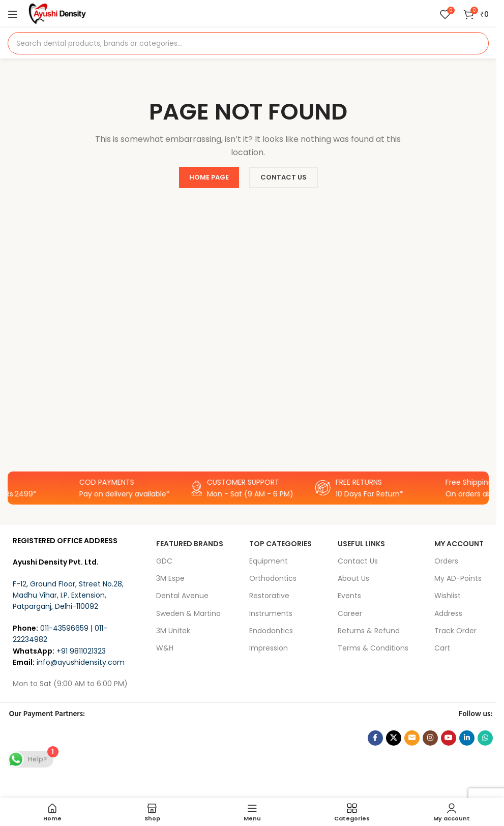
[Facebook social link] (375, 738)
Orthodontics (273, 578)
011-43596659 (64, 628)
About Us (353, 578)
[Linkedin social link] (467, 738)
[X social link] (394, 738)
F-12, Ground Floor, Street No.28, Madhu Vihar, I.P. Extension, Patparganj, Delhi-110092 (68, 595)
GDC (164, 561)
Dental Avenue (182, 596)
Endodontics (271, 631)
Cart (442, 648)
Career (350, 613)
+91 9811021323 (81, 651)
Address (448, 613)
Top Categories (280, 544)
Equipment (269, 561)
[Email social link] (412, 738)
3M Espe (170, 578)
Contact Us (358, 561)
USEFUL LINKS (361, 544)
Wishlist (448, 596)
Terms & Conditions (373, 648)
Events (349, 596)
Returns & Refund (369, 631)
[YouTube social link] (449, 738)
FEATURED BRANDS (190, 544)
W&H (165, 648)
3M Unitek (173, 631)
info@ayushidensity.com (81, 662)
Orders (446, 561)
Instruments (271, 613)
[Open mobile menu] (13, 14)
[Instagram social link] (430, 738)
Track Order (455, 631)
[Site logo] (57, 13)
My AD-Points (458, 578)
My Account (459, 544)
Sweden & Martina (188, 613)
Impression (269, 648)
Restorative (269, 596)
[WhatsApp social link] (485, 738)
